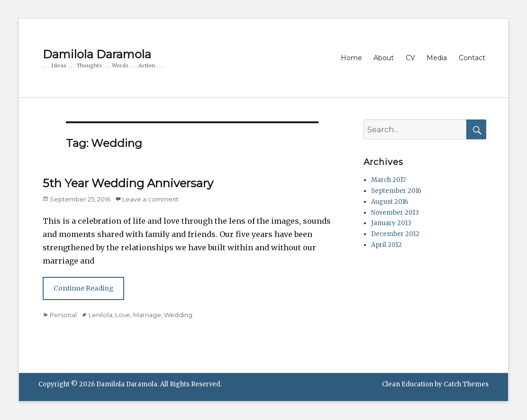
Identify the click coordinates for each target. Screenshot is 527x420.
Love (123, 315)
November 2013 (395, 213)
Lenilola (100, 315)
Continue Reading (83, 288)
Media (437, 58)
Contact (472, 58)
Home (351, 58)
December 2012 (395, 234)
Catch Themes (466, 384)
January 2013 (391, 223)
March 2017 (388, 180)
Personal (63, 315)
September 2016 (396, 191)
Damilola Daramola (97, 54)
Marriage (147, 315)
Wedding (178, 315)
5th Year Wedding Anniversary (128, 183)
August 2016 (390, 202)
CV (410, 58)
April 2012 (386, 245)
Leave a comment (150, 199)
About (384, 58)
